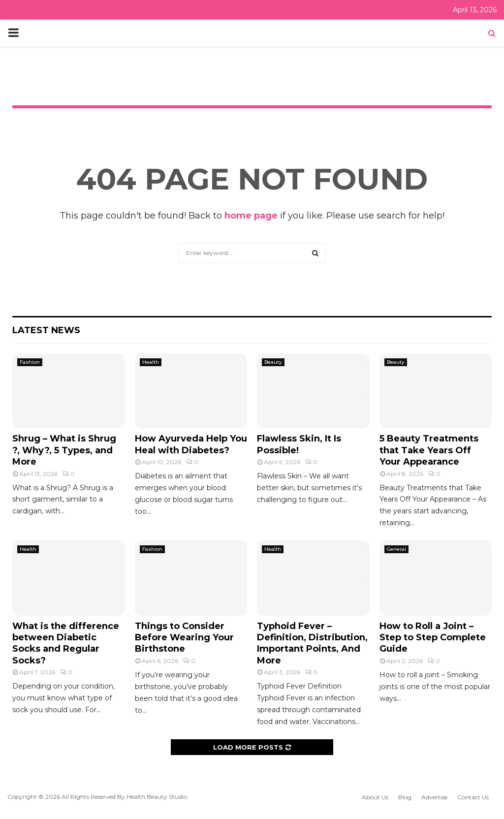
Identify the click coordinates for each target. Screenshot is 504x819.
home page (251, 216)
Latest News (46, 330)
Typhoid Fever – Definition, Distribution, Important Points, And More (312, 643)
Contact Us (473, 797)
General (396, 549)
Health (151, 362)
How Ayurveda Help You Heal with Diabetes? (191, 444)
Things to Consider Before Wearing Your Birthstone (184, 638)
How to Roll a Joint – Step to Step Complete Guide (433, 638)
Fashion (30, 362)
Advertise (434, 797)
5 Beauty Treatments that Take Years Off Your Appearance (429, 450)
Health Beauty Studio (157, 797)
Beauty (273, 362)
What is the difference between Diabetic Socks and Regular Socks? (66, 643)
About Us (375, 797)
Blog (405, 797)
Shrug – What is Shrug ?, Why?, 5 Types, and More (64, 450)
